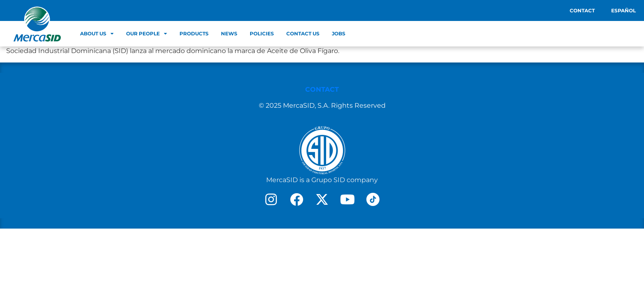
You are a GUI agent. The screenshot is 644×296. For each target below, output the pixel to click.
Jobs (339, 34)
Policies (262, 34)
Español (623, 10)
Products (194, 34)
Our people (147, 34)
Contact (582, 10)
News (229, 34)
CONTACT (322, 89)
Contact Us (303, 34)
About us (97, 34)
